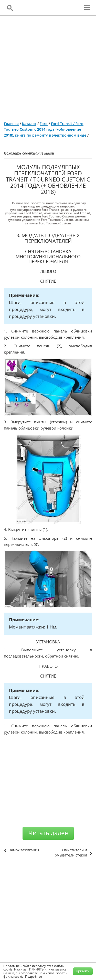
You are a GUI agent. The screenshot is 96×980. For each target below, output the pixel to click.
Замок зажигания (24, 850)
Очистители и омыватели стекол (71, 853)
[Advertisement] (48, 66)
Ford (44, 124)
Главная (11, 124)
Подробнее (34, 977)
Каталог (29, 124)
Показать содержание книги (29, 153)
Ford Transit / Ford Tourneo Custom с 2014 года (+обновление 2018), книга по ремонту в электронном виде (45, 129)
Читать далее (48, 833)
